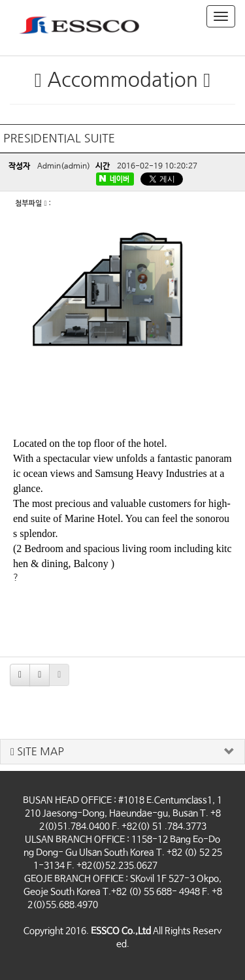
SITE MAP (37, 752)
